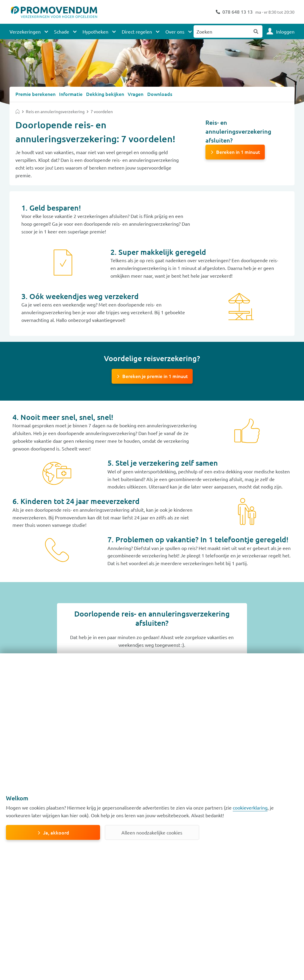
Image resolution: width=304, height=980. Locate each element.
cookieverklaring (250, 807)
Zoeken (256, 31)
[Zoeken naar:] (222, 31)
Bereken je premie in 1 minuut (155, 376)
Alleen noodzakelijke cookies (152, 832)
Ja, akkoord (56, 832)
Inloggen (285, 31)
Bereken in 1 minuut (238, 151)
